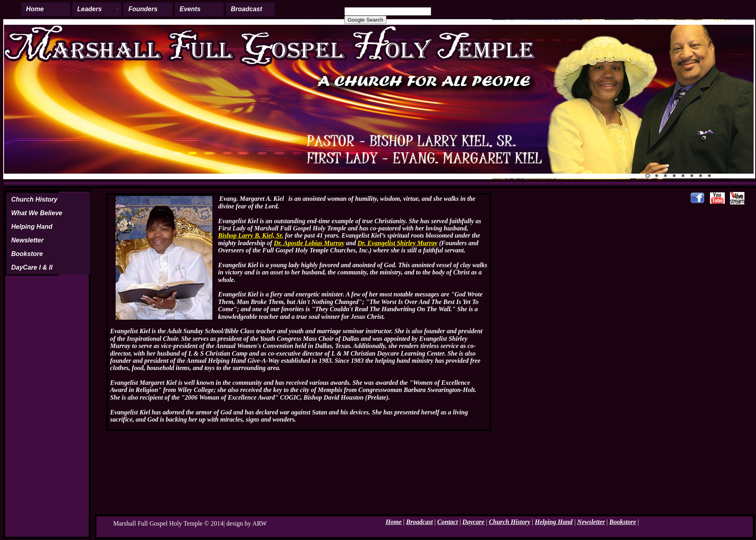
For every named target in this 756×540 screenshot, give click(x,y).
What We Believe (37, 213)
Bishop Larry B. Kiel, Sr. (251, 235)
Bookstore (27, 254)
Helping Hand (32, 227)
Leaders (89, 9)
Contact (448, 522)
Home (35, 9)
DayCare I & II (32, 267)
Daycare (473, 522)
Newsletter (27, 240)
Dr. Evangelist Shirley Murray (398, 243)
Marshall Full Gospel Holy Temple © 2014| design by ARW (190, 523)
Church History (34, 199)
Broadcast (246, 9)
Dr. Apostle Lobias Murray (309, 243)
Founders (143, 9)
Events (190, 9)
